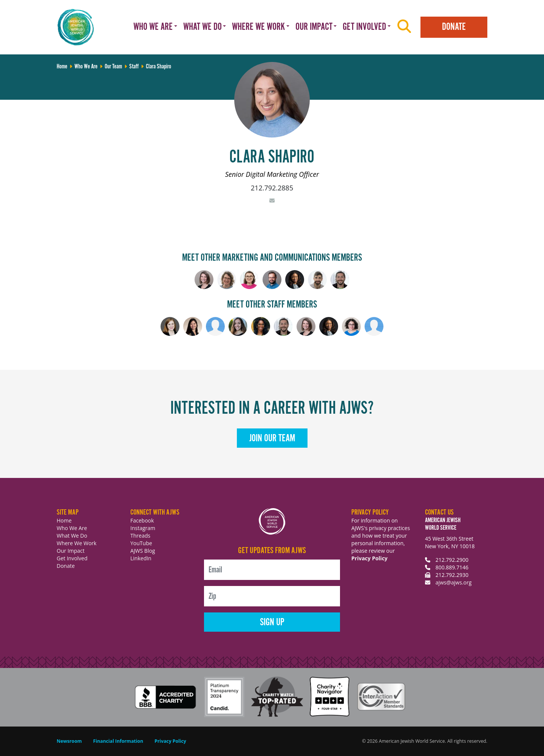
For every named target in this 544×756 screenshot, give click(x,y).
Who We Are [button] (153, 27)
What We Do (72, 536)
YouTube (141, 543)
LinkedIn (141, 558)
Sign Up (272, 622)
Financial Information (118, 741)
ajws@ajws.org (454, 582)
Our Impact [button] (314, 27)
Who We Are (72, 528)
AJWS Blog (143, 551)
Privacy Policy (369, 558)
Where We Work (76, 543)
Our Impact (71, 551)
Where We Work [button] (258, 27)
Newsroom (69, 741)
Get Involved (72, 558)
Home (64, 520)
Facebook (142, 520)
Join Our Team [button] (272, 438)
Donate (454, 27)
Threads (140, 536)
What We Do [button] (202, 27)
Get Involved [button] (364, 27)
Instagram (143, 528)
